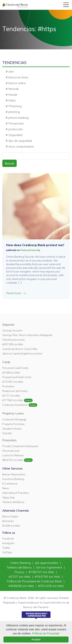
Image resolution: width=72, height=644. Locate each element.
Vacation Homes (12, 429)
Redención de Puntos (15, 391)
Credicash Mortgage (14, 419)
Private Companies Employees (20, 446)
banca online (17, 83)
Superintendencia (54, 603)
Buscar (10, 163)
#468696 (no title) (22, 586)
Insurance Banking (13, 479)
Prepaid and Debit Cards (17, 377)
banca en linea (18, 77)
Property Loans (13, 413)
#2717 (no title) (11, 396)
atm (11, 71)
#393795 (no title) (48, 577)
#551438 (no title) (51, 586)
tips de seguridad (20, 141)
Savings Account (12, 330)
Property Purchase (13, 424)
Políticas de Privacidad (46, 633)
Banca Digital (10, 516)
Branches (8, 521)
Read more (16, 293)
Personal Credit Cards (15, 368)
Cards (6, 362)
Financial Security (30, 250)
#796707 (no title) (42, 572)
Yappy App (9, 497)
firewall (13, 89)
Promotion (8, 386)
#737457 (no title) (13, 382)
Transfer (7, 433)
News (6, 488)
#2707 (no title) (20, 577)
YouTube (7, 552)
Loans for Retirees (13, 455)
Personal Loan (11, 451)
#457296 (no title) (13, 344)
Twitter (6, 548)
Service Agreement (49, 567)
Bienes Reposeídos (14, 474)
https (12, 100)
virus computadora (21, 146)
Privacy (20, 572)
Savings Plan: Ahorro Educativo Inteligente (27, 335)
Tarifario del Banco (13, 502)
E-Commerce (10, 484)
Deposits (8, 324)
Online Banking (21, 563)
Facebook (8, 539)
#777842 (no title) (13, 400)
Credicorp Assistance (15, 405)
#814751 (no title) (13, 460)
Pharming (15, 106)
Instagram (8, 543)
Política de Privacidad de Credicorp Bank (35, 581)
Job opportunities (47, 563)
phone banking (19, 118)
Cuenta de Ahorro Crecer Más (20, 349)
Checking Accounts (14, 340)
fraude (13, 95)
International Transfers (16, 493)
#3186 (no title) (11, 526)
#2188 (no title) (11, 373)
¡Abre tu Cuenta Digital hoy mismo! (22, 354)
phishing (14, 112)
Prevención (16, 123)
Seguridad (15, 135)
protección (16, 129)
